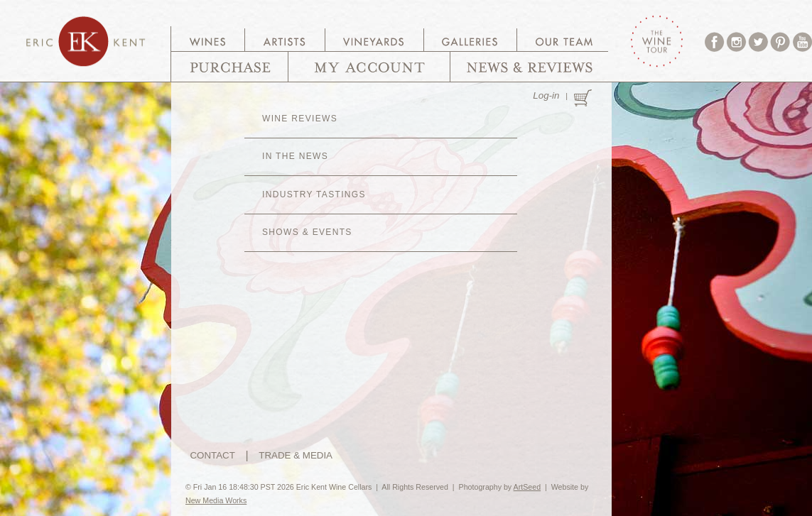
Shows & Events (307, 232)
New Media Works (216, 500)
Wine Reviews (300, 119)
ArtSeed (527, 487)
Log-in (546, 95)
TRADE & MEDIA (296, 455)
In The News (295, 156)
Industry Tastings (314, 194)
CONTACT (212, 455)
